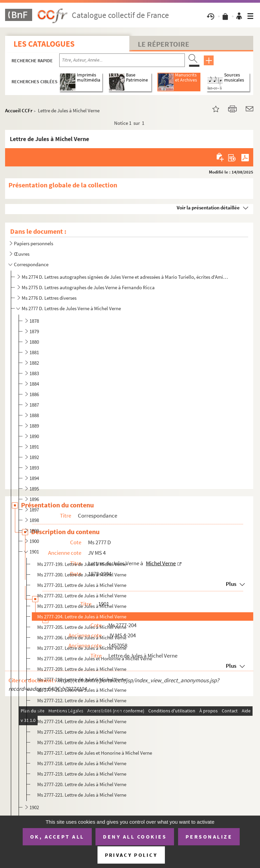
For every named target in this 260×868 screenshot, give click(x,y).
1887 (34, 405)
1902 (34, 807)
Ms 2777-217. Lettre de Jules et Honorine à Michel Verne (95, 753)
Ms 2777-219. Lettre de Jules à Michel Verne (82, 774)
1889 (34, 426)
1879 (34, 331)
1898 (34, 520)
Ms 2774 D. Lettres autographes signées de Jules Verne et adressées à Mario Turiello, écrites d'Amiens (126, 277)
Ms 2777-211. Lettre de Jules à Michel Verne (82, 690)
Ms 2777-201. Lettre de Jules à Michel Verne (82, 585)
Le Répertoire (164, 44)
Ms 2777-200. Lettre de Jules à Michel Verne (82, 575)
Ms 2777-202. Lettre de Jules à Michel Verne (82, 596)
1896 (34, 499)
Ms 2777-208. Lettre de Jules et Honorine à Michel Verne (95, 658)
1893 (34, 468)
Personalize (209, 837)
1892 (34, 457)
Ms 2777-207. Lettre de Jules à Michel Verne (82, 648)
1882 (34, 363)
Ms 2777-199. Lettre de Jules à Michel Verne (82, 564)
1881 (34, 352)
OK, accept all (57, 837)
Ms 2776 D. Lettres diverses (49, 298)
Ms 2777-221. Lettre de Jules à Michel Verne (82, 795)
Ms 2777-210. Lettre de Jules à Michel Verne (82, 679)
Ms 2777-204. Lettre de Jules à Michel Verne (82, 616)
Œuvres (22, 254)
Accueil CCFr (19, 110)
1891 (34, 447)
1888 (34, 415)
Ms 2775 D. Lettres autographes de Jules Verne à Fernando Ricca (88, 287)
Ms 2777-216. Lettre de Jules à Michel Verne (82, 742)
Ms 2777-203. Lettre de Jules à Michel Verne (82, 606)
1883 (34, 373)
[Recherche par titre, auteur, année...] (122, 60)
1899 (34, 531)
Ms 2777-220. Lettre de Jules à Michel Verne (82, 784)
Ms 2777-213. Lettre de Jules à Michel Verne (82, 711)
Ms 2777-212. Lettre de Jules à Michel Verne (82, 700)
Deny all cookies (135, 837)
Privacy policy (131, 855)
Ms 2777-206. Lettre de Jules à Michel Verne (82, 637)
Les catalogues (44, 44)
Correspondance (31, 264)
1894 (34, 478)
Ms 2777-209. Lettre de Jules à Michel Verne (82, 669)
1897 (34, 510)
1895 (34, 489)
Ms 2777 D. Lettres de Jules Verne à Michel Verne (71, 308)
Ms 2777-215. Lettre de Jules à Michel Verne (82, 732)
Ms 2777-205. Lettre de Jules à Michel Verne (82, 627)
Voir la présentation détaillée (208, 208)
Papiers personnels (34, 243)
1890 (34, 436)
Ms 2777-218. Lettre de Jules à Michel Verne (82, 763)
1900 (34, 541)
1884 (34, 384)
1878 (34, 321)
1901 (34, 552)
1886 (34, 394)
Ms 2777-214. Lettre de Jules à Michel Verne (82, 721)
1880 (34, 342)
